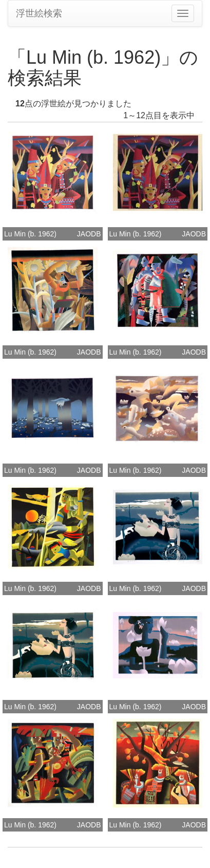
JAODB (89, 234)
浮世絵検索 (39, 13)
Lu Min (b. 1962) (30, 234)
